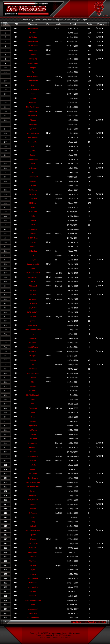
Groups (52, 20)
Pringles (33, 120)
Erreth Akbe (33, 142)
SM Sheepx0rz (33, 81)
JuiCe (33, 216)
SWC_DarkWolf (33, 312)
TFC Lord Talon (33, 373)
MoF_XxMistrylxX (33, 395)
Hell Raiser (33, 430)
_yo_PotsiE (33, 303)
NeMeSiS (33, 181)
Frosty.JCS (33, 613)
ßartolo (33, 491)
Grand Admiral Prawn (33, 600)
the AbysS (33, 391)
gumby (33, 321)
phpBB (50, 635)
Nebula (33, 247)
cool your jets (33, 587)
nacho (33, 399)
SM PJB (33, 295)
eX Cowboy (33, 251)
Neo (33, 85)
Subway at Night (33, 264)
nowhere (33, 574)
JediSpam (33, 68)
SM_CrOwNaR (33, 578)
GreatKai (33, 557)
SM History (33, 190)
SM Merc (33, 55)
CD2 (33, 382)
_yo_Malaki (33, 308)
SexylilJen (33, 124)
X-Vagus (33, 539)
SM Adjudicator (33, 487)
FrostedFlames (33, 76)
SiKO (33, 225)
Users (44, 20)
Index (26, 20)
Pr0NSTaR (33, 351)
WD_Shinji (33, 369)
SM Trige (33, 316)
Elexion (33, 421)
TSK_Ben (33, 565)
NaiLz (33, 164)
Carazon (33, 378)
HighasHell (33, 426)
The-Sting (33, 561)
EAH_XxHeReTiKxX (33, 482)
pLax (33, 255)
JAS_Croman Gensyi (33, 530)
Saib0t (33, 268)
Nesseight (76, 633)
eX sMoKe (33, 447)
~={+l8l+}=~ (33, 338)
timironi (33, 526)
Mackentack (33, 116)
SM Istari (33, 234)
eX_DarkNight (33, 177)
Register (60, 20)
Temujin (33, 98)
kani (33, 404)
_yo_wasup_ (33, 299)
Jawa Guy (33, 386)
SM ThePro (33, 37)
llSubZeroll (33, 212)
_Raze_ (33, 151)
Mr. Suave (33, 343)
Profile (67, 20)
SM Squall (33, 356)
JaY (33, 364)
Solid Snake (33, 325)
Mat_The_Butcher (33, 107)
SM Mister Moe (33, 41)
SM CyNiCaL (33, 277)
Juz (33, 172)
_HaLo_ (33, 282)
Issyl (33, 517)
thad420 (33, 509)
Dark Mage (33, 290)
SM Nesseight (33, 28)
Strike (33, 207)
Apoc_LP (33, 260)
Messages (76, 20)
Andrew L (33, 596)
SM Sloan (33, 203)
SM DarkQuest (33, 159)
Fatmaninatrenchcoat (33, 330)
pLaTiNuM (33, 186)
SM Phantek (33, 111)
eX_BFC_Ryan (33, 238)
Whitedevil (33, 286)
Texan (33, 94)
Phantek (33, 452)
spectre (33, 504)
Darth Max (33, 461)
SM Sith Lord (33, 46)
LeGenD (33, 434)
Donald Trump (33, 347)
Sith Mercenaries (55, 633)
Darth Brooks (33, 478)
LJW (33, 146)
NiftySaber (33, 465)
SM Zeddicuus (33, 63)
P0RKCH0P (33, 583)
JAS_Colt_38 (33, 543)
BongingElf (33, 50)
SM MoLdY (33, 194)
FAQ (31, 20)
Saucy (33, 522)
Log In (84, 20)
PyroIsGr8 (33, 129)
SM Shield (33, 33)
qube (33, 605)
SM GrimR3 (33, 59)
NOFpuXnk (33, 199)
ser (33, 334)
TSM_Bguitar (33, 138)
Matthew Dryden (33, 133)
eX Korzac (33, 168)
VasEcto (33, 360)
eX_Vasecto (33, 513)
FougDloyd (33, 408)
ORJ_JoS (33, 548)
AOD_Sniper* (33, 500)
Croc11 (33, 155)
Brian (33, 417)
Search (37, 20)
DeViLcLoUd (33, 552)
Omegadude (33, 443)
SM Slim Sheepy (33, 618)
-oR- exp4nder (33, 456)
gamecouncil (33, 609)
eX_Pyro (33, 242)
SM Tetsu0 (33, 474)
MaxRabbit (33, 439)
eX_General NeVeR (33, 273)
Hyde (33, 570)
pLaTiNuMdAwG (33, 89)
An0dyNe (33, 220)
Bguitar (33, 535)
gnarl (33, 413)
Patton (33, 469)
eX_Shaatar (33, 229)
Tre (33, 72)
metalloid (33, 495)
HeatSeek (33, 103)
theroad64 (33, 591)
